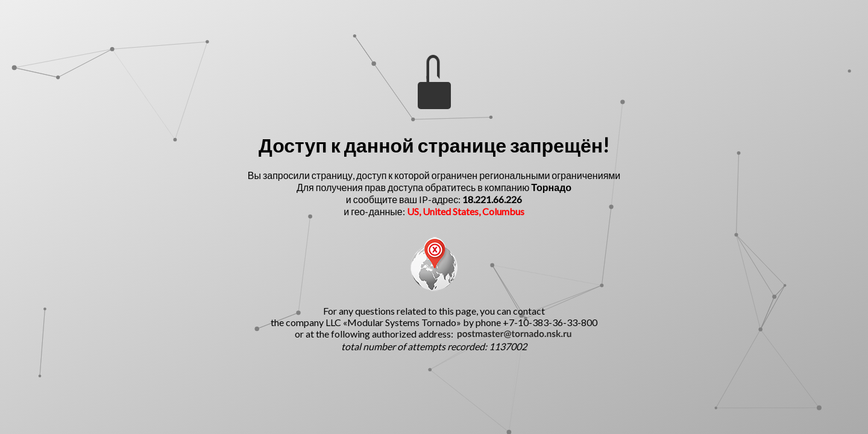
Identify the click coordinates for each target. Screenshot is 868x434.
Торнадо (551, 187)
